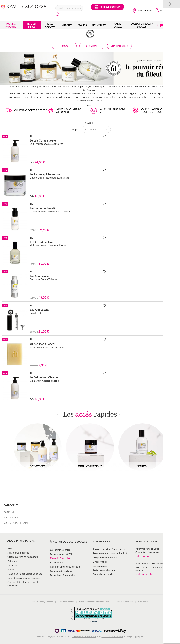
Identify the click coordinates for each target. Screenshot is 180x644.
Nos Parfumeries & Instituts (65, 567)
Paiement (13, 561)
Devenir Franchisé (60, 558)
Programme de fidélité (105, 557)
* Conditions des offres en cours (25, 574)
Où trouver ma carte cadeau (23, 557)
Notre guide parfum (61, 571)
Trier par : (75, 129)
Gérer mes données (124, 602)
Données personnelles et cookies (94, 602)
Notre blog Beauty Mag (63, 575)
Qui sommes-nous (60, 550)
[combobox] (69, 8)
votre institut (142, 556)
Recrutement (57, 562)
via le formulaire (144, 574)
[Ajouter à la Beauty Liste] (104, 136)
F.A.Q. (11, 548)
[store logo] (24, 6)
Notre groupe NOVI (61, 554)
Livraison (12, 565)
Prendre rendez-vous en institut (110, 553)
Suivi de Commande (18, 553)
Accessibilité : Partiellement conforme (23, 584)
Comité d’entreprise (103, 574)
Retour (11, 569)
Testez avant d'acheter (105, 570)
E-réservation (100, 562)
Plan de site (143, 602)
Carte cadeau (100, 566)
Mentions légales (66, 602)
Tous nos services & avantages (109, 549)
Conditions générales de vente (24, 578)
